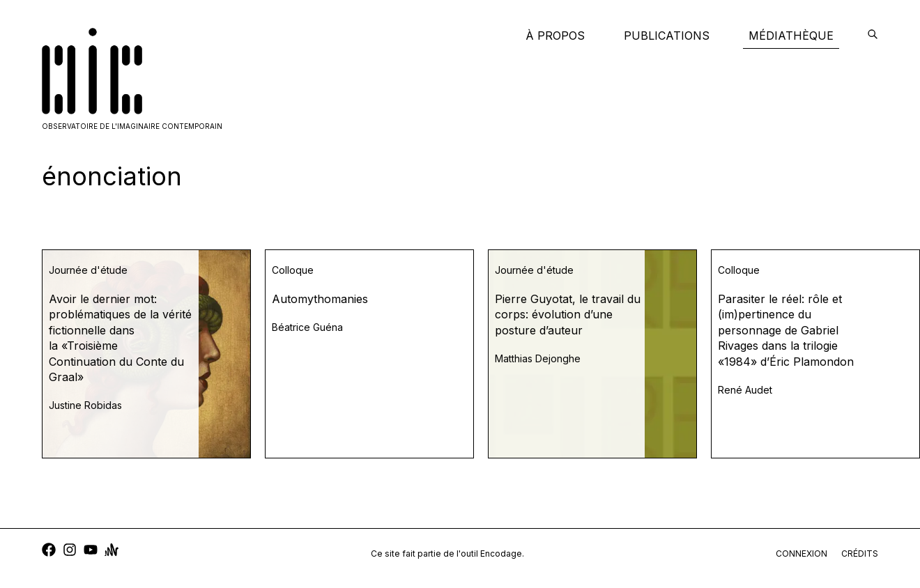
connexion (802, 554)
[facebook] (49, 551)
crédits (860, 554)
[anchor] (112, 551)
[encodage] (873, 36)
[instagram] (70, 551)
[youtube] (91, 551)
